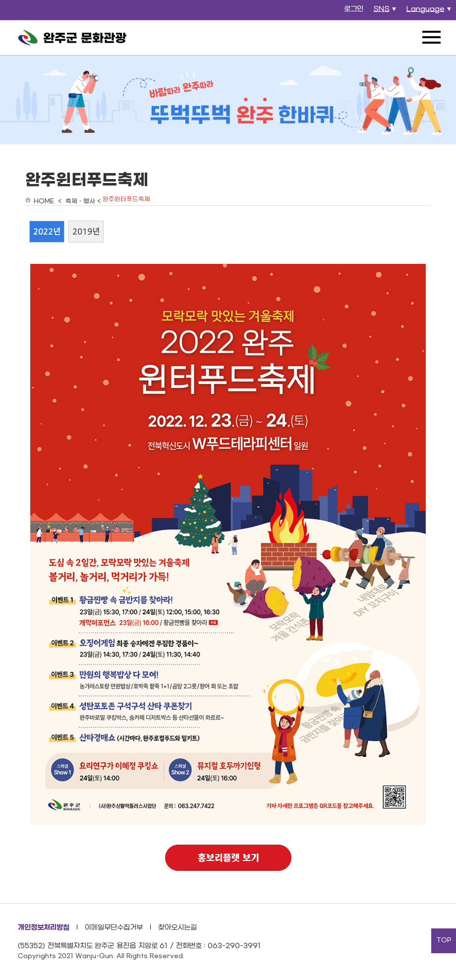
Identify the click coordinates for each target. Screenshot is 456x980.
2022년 (47, 231)
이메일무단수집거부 (114, 928)
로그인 (354, 9)
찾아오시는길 (177, 928)
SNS (386, 12)
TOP (444, 940)
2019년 (86, 231)
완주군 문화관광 (72, 38)
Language (430, 12)
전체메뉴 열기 (431, 37)
